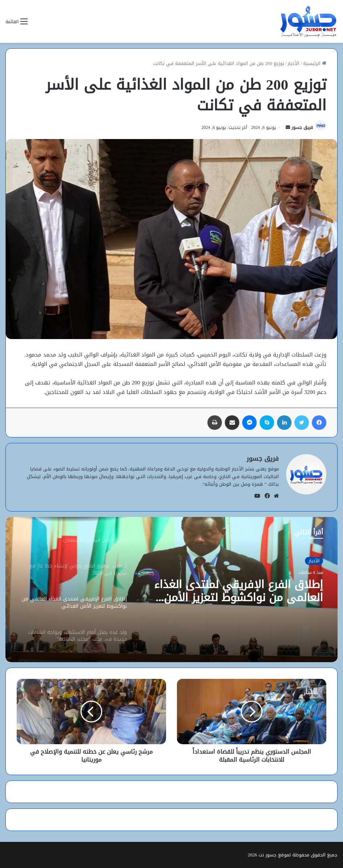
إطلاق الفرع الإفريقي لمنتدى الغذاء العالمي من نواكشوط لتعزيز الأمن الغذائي (239, 591)
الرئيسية (315, 63)
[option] (171, 590)
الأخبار (294, 63)
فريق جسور (302, 127)
